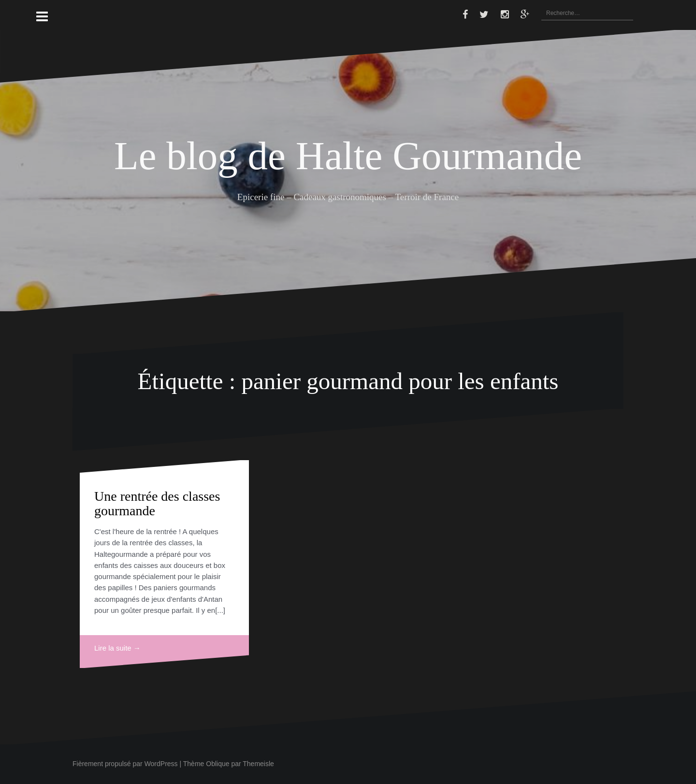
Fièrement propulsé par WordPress (125, 764)
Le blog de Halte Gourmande (348, 156)
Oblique (217, 764)
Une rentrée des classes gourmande (157, 504)
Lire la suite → (117, 648)
